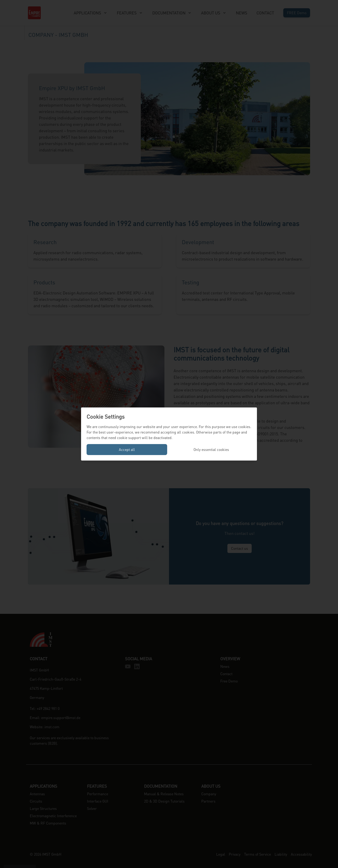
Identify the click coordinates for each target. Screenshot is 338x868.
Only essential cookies (211, 449)
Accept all (127, 449)
